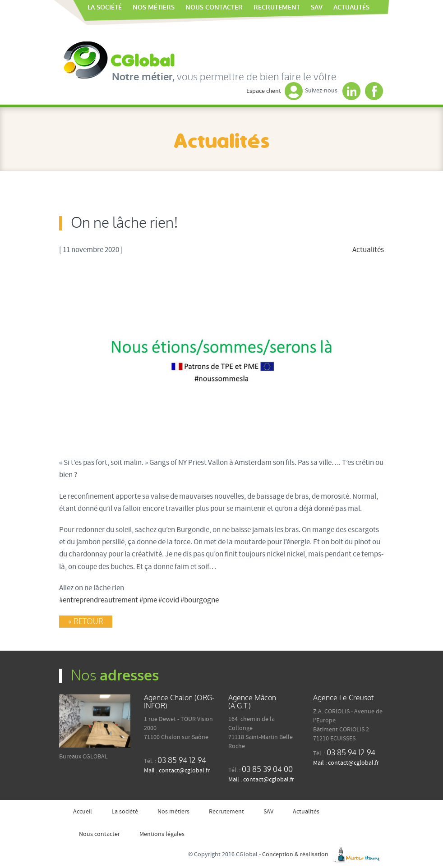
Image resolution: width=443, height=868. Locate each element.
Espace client (275, 91)
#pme (148, 600)
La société (105, 7)
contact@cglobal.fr (184, 771)
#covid (169, 600)
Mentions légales (162, 834)
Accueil (77, 8)
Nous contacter (214, 7)
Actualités (351, 7)
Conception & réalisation (323, 854)
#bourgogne (200, 600)
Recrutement (277, 7)
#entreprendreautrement (99, 600)
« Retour (86, 622)
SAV (317, 7)
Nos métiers (154, 7)
